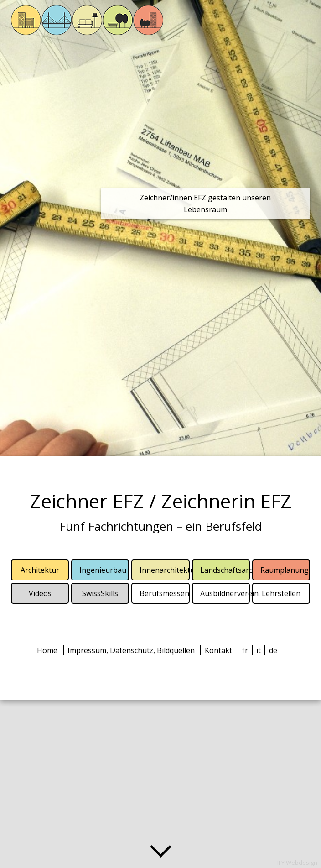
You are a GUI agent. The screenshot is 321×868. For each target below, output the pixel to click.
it (259, 650)
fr (245, 650)
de (273, 650)
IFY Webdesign (297, 863)
